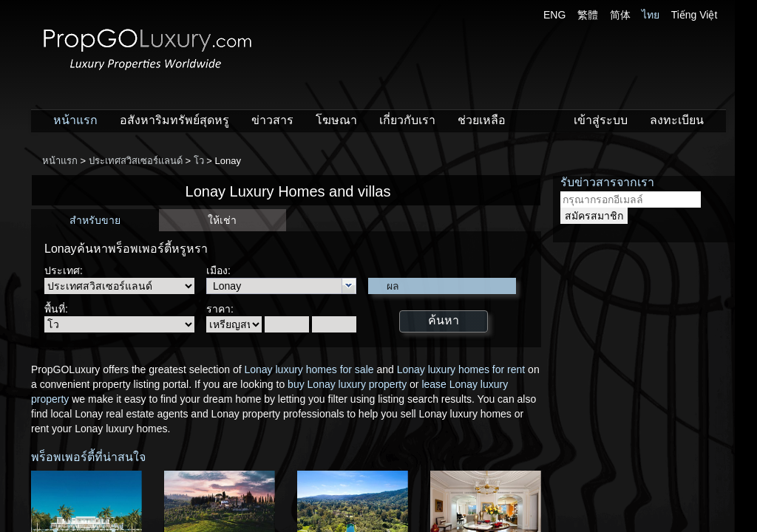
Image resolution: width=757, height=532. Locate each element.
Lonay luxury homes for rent (461, 369)
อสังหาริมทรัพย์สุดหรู (174, 120)
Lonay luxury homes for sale (309, 369)
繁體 (588, 15)
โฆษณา (336, 120)
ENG (554, 15)
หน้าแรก (75, 120)
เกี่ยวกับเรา (407, 120)
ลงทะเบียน (677, 120)
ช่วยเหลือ (482, 120)
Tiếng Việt (695, 15)
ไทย (651, 15)
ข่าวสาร (272, 120)
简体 (620, 15)
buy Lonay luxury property (347, 384)
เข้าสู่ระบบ (601, 120)
